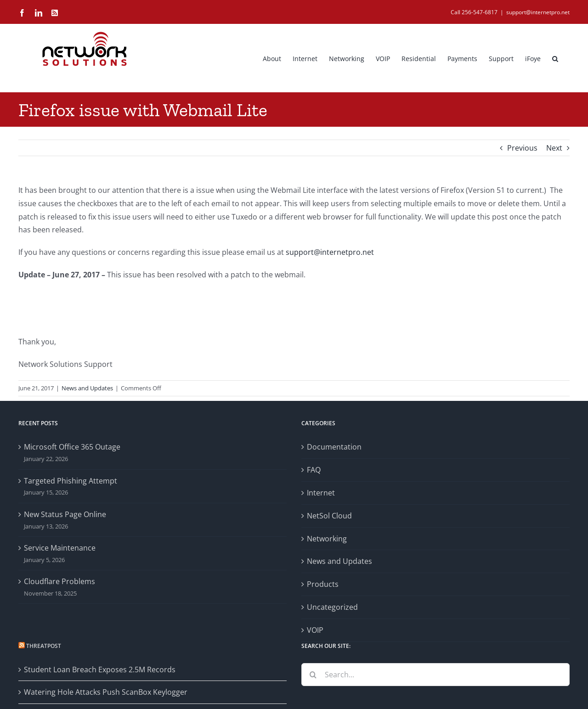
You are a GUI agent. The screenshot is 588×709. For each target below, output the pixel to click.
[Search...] (435, 675)
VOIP (315, 630)
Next (554, 148)
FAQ (314, 470)
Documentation (334, 447)
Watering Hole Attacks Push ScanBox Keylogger (106, 692)
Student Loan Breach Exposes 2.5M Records (100, 670)
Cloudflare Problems (59, 581)
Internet (321, 493)
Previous (522, 148)
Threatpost (44, 646)
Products (323, 584)
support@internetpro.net (538, 12)
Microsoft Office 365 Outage (72, 447)
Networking (327, 539)
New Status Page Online (65, 514)
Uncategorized (332, 607)
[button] (555, 58)
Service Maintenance (60, 548)
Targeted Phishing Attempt (71, 481)
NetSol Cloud (329, 516)
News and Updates (87, 388)
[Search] (313, 675)
